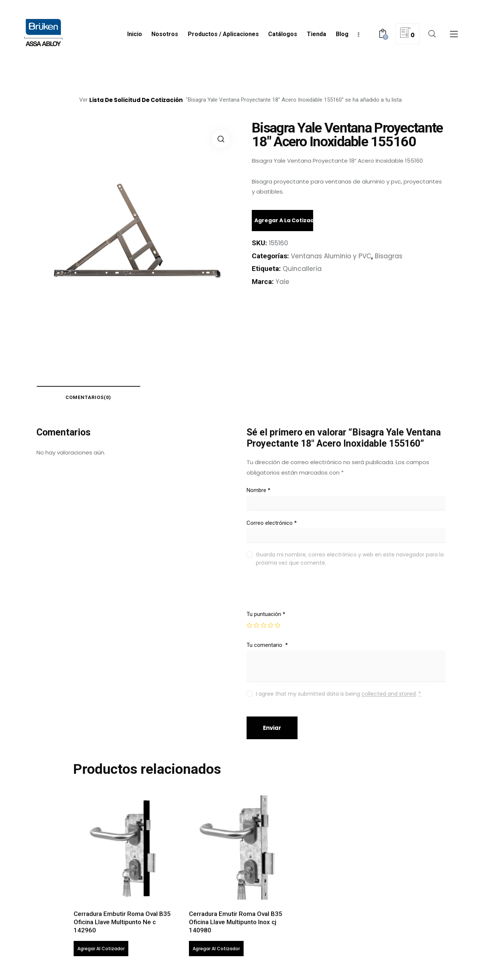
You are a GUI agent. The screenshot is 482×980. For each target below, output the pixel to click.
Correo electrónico (272, 523)
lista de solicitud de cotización (136, 100)
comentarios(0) (89, 397)
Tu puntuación (266, 614)
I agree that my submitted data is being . (338, 694)
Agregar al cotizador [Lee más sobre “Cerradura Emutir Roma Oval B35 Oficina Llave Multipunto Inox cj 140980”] (216, 949)
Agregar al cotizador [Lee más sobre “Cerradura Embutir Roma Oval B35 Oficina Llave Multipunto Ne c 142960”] (101, 949)
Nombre (258, 490)
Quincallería (302, 269)
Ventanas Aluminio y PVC (331, 256)
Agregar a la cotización (284, 220)
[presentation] (297, 595)
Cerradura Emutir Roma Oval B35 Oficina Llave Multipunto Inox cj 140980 (236, 922)
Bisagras (389, 256)
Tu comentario (267, 645)
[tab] (89, 397)
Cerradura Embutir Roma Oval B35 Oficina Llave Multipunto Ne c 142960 (122, 922)
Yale (282, 282)
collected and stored (389, 694)
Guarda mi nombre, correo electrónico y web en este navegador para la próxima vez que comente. (350, 559)
